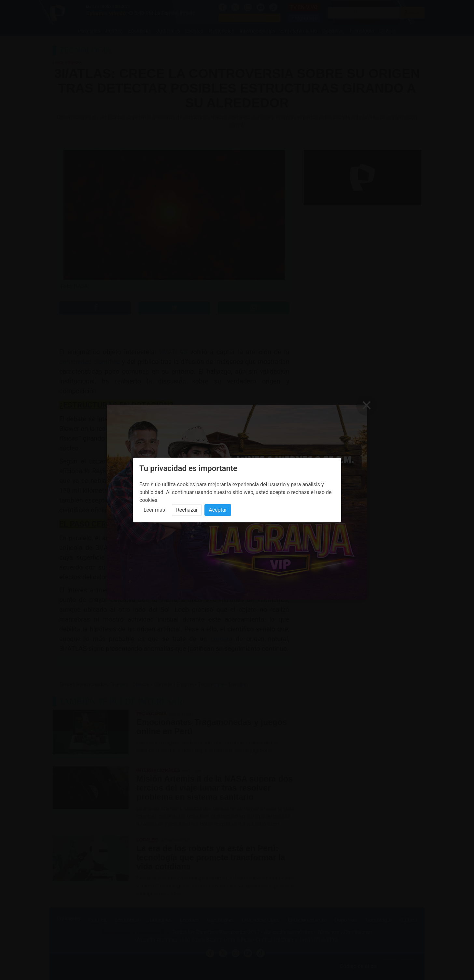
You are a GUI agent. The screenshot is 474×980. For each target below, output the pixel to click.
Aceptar (218, 510)
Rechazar (187, 510)
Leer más (154, 510)
